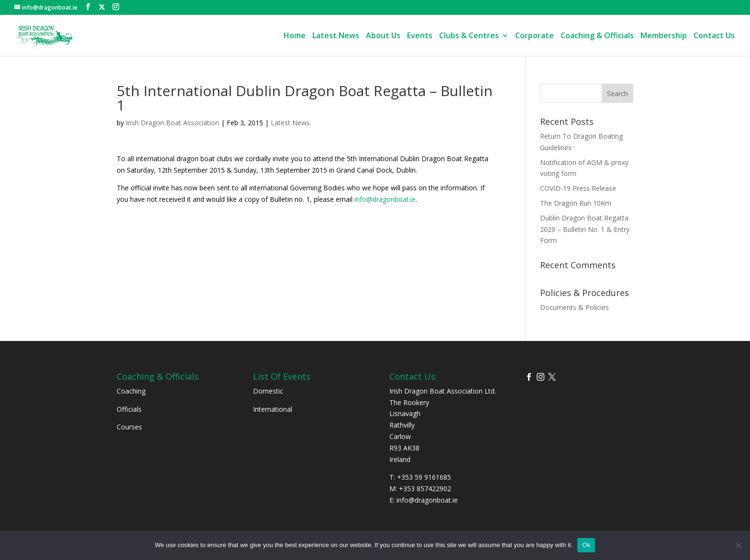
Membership (664, 36)
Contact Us (714, 36)
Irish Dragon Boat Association (172, 123)
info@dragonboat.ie (385, 199)
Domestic (268, 391)
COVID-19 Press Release (578, 188)
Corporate (535, 36)
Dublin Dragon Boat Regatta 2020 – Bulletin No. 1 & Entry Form (585, 229)
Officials (129, 409)
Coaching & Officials (597, 36)
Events (420, 36)
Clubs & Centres (469, 36)
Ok (586, 545)
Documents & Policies (574, 307)
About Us (383, 36)
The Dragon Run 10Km (576, 203)
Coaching (131, 391)
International (273, 409)
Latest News (336, 36)
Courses (129, 427)
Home (295, 36)
